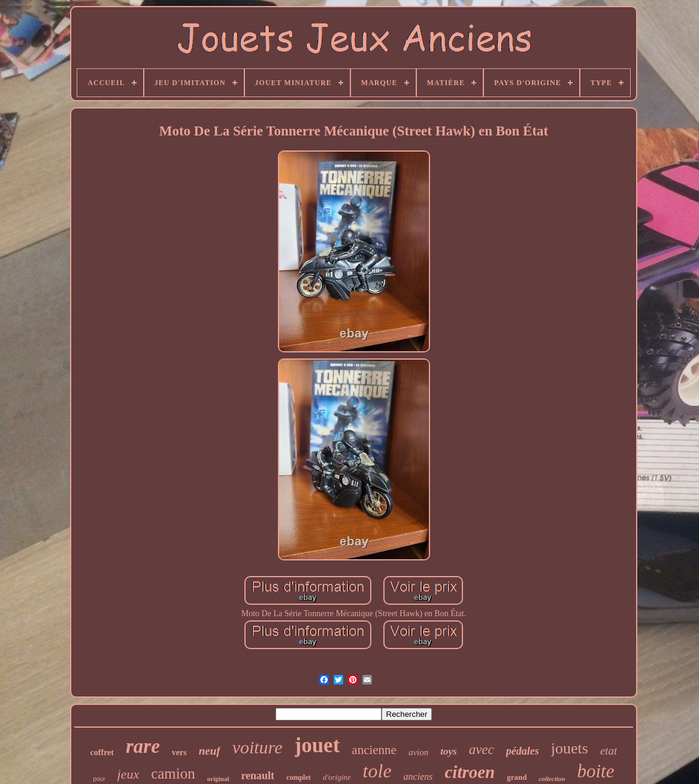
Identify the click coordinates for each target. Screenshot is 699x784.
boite (595, 771)
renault (258, 776)
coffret (102, 753)
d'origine (337, 777)
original (218, 779)
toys (448, 751)
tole (377, 771)
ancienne (374, 750)
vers (179, 753)
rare (143, 746)
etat (609, 751)
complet (299, 777)
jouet (317, 745)
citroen (470, 772)
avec (482, 750)
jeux (128, 774)
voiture (258, 747)
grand (517, 777)
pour (99, 779)
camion (173, 774)
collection (552, 779)
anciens (418, 777)
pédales (523, 751)
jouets (570, 748)
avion (418, 752)
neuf (210, 751)
